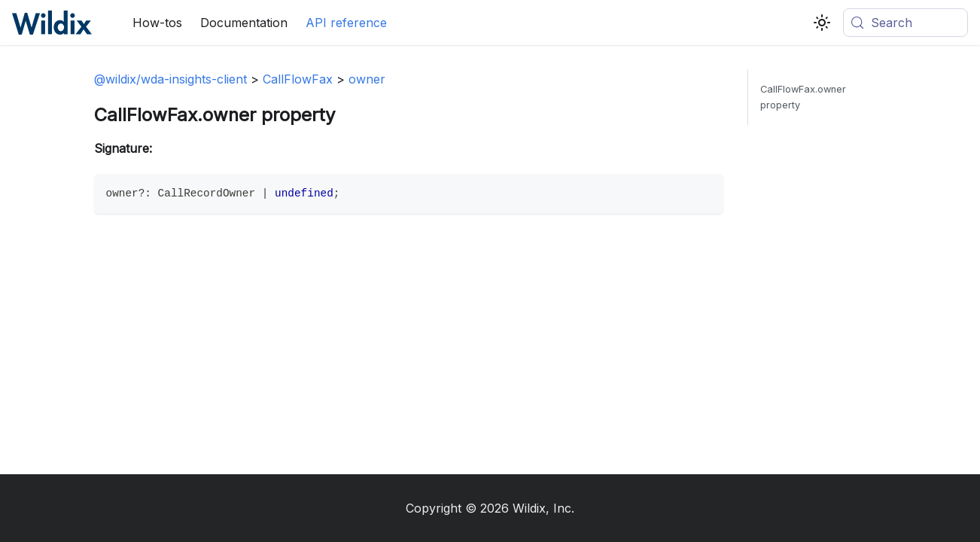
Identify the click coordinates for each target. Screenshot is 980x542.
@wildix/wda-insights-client (170, 79)
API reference (346, 23)
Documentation (244, 23)
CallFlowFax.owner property (803, 97)
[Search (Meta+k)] (905, 23)
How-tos (157, 23)
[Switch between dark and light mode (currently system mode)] (822, 23)
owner (367, 79)
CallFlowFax (298, 79)
